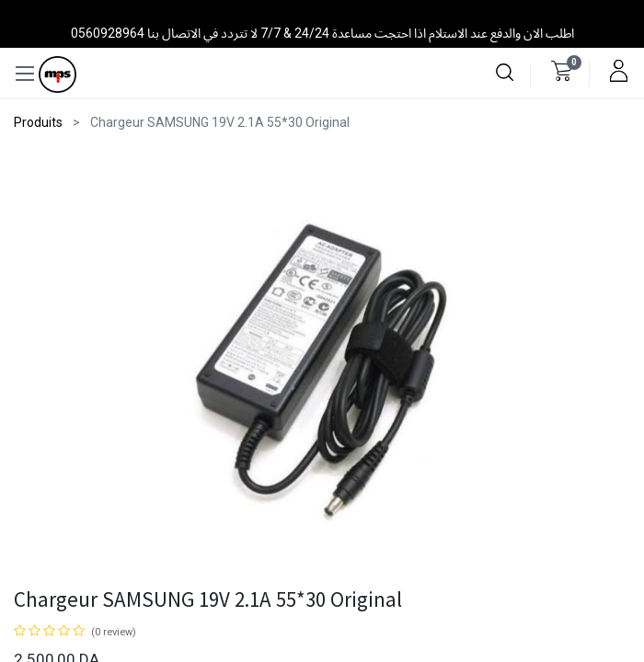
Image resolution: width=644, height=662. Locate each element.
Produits (38, 122)
